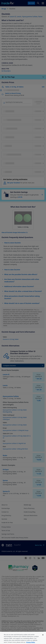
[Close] (43, 639)
